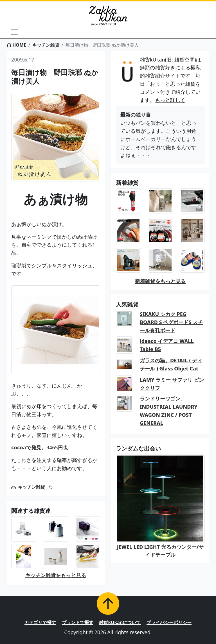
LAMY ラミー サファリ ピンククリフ (172, 384)
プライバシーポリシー (169, 622)
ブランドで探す (78, 622)
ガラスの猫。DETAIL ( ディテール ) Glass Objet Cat (171, 364)
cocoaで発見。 (29, 447)
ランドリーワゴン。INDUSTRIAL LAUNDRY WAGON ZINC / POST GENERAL (169, 411)
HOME (16, 45)
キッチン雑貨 (46, 45)
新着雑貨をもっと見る (160, 281)
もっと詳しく (170, 100)
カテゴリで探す (40, 622)
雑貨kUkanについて (120, 622)
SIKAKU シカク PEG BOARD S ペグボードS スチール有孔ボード (171, 322)
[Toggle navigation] (14, 32)
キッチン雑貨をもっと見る (56, 575)
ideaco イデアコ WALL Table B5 (167, 345)
